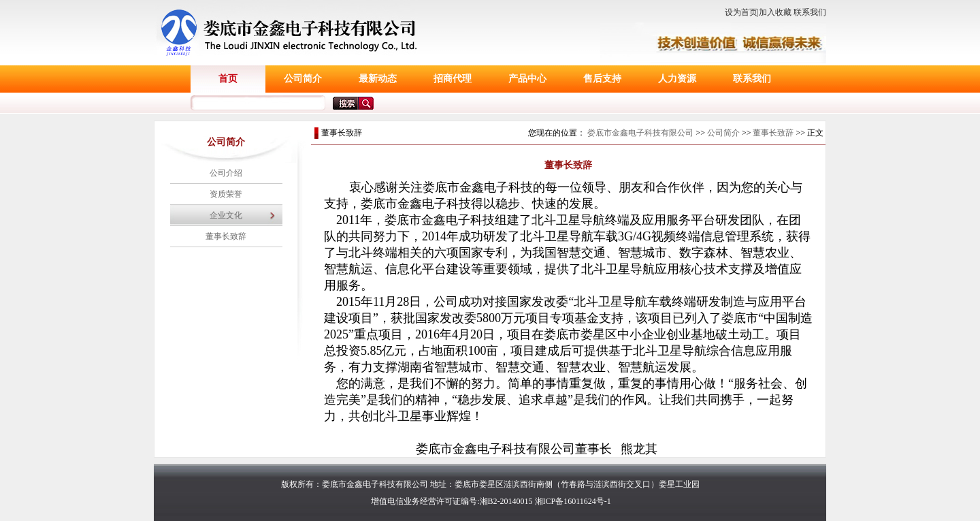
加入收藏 (775, 12)
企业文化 (226, 215)
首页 (228, 79)
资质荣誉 (226, 194)
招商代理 (453, 79)
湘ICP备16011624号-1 (573, 501)
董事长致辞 (226, 236)
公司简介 (303, 79)
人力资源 (677, 79)
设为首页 (741, 12)
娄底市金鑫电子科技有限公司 (640, 133)
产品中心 (527, 79)
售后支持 (602, 79)
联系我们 (810, 12)
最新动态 (378, 79)
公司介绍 (226, 173)
